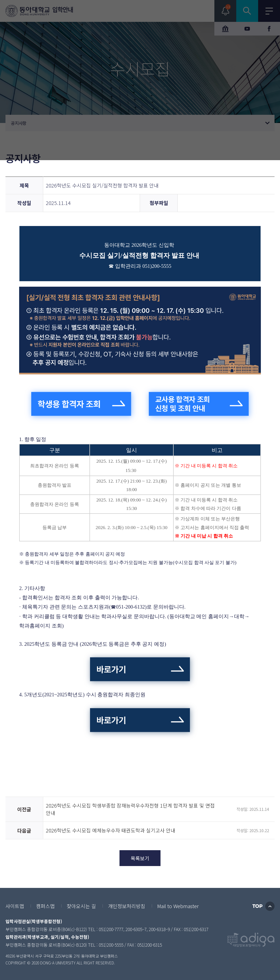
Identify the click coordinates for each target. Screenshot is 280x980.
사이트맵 (15, 906)
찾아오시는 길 (81, 906)
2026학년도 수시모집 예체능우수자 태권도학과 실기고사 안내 (111, 830)
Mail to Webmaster (178, 906)
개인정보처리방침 (127, 906)
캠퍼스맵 (45, 906)
